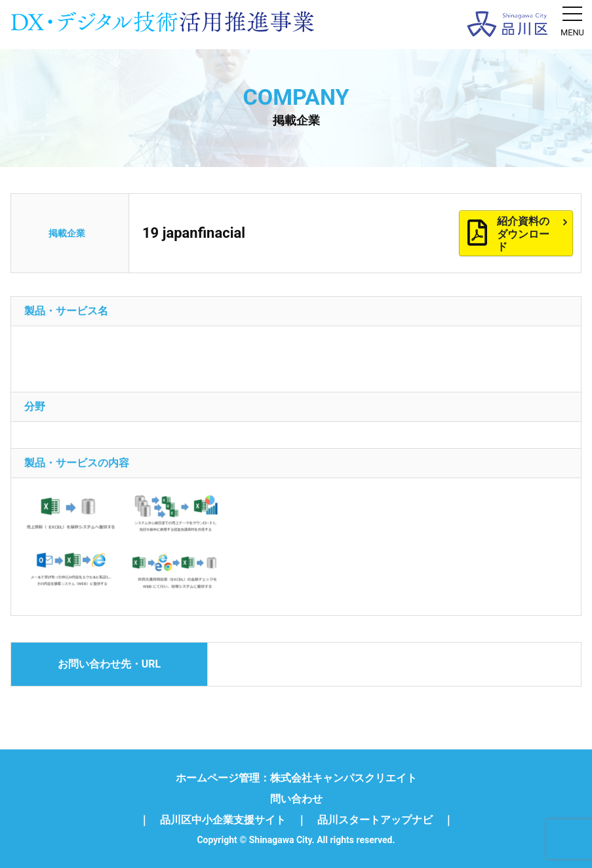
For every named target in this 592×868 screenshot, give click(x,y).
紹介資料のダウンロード (532, 234)
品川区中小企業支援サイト (223, 820)
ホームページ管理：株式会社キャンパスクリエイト (296, 778)
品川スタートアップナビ (375, 820)
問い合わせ (296, 799)
